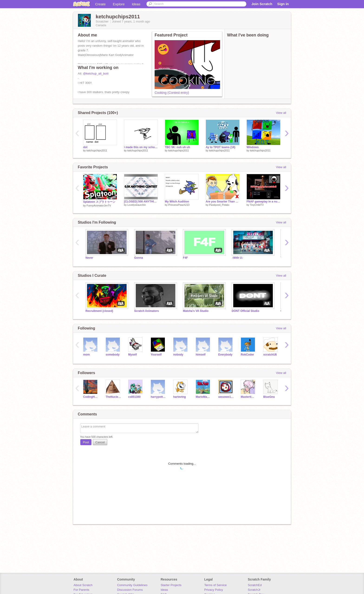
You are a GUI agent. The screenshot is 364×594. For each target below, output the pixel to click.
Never (89, 258)
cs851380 (134, 397)
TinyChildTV (257, 205)
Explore (119, 4)
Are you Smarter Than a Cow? (223, 202)
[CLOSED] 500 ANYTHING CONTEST (141, 202)
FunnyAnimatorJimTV (99, 206)
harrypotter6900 (158, 397)
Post (86, 442)
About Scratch (83, 585)
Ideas (136, 4)
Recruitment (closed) (99, 311)
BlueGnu (269, 397)
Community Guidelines (132, 585)
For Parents (81, 590)
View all (281, 113)
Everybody (225, 355)
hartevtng (180, 397)
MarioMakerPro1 (203, 397)
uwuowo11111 (226, 397)
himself (201, 355)
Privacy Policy (214, 590)
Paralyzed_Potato (219, 205)
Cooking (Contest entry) (172, 93)
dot (85, 147)
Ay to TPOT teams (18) (220, 147)
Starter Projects (171, 585)
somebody (113, 355)
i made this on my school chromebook (141, 147)
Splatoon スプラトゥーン (99, 202)
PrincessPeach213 (179, 205)
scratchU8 (270, 355)
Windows (253, 147)
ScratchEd (255, 585)
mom (86, 355)
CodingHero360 (91, 397)
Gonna (139, 258)
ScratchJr (254, 590)
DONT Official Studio (245, 311)
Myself (132, 355)
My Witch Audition (177, 202)
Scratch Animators (146, 311)
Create (100, 4)
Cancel (100, 442)
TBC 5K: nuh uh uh (177, 147)
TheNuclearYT (113, 397)
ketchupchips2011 (97, 150)
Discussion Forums (130, 590)
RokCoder (247, 355)
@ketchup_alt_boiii (96, 73)
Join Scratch (262, 4)
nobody (178, 355)
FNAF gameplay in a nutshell (263, 202)
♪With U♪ (237, 258)
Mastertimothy (249, 397)
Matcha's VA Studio (196, 311)
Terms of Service (216, 585)
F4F (185, 258)
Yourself (156, 355)
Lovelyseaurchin (137, 205)
